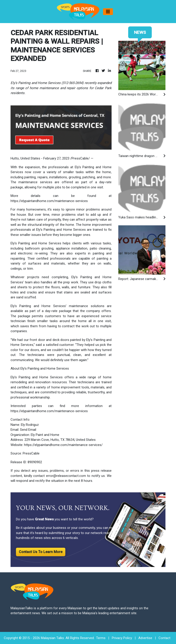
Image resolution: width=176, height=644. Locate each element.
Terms (101, 638)
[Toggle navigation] (108, 12)
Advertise (145, 638)
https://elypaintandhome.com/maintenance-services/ (63, 445)
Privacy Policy (122, 638)
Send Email (28, 430)
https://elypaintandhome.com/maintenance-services (49, 201)
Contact (164, 638)
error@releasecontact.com (66, 476)
